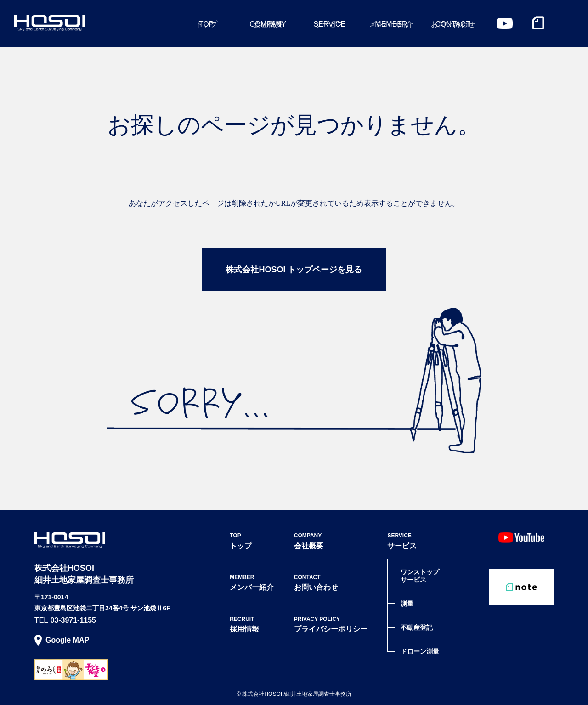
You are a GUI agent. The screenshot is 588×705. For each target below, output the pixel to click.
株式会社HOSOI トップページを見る (294, 270)
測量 (407, 603)
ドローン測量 (420, 651)
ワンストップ (420, 576)
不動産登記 (417, 627)
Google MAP (67, 640)
